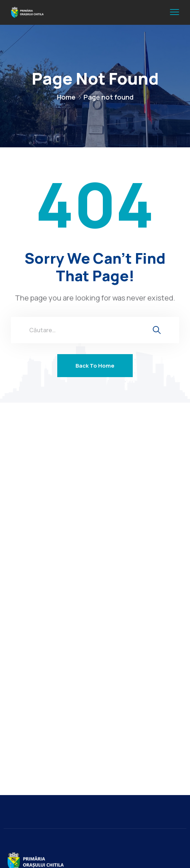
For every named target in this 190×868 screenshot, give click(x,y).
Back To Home (95, 366)
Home (66, 97)
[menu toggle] (175, 12)
